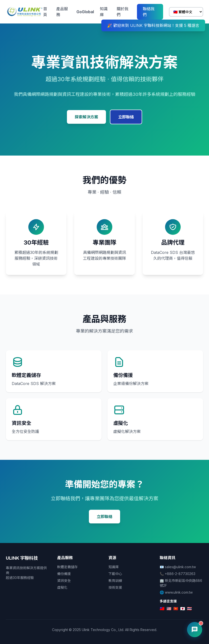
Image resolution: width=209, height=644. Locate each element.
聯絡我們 (149, 12)
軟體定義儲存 (67, 567)
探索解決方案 (86, 117)
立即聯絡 (126, 117)
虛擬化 (62, 587)
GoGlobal (85, 12)
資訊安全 (64, 581)
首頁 (45, 12)
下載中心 (115, 574)
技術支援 (115, 587)
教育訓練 (115, 581)
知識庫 (104, 12)
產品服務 (62, 12)
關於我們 (123, 12)
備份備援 (64, 574)
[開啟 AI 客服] (195, 630)
